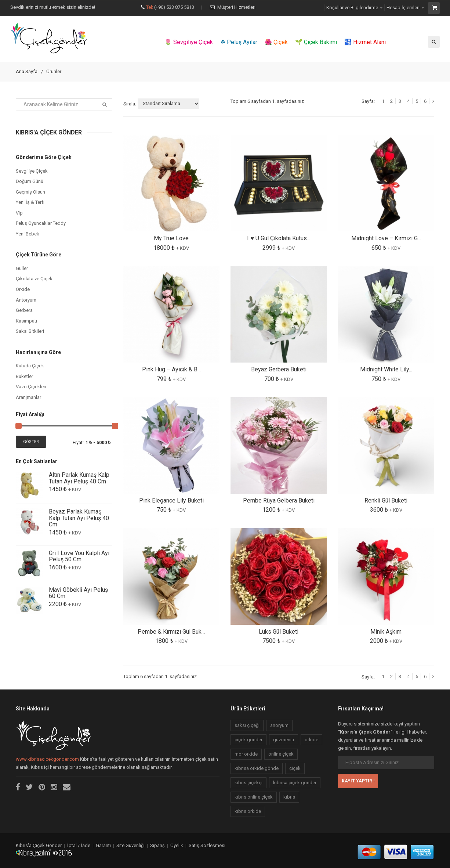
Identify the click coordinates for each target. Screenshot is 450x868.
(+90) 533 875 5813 (174, 7)
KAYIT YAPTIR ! (358, 781)
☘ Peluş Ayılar (239, 42)
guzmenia (284, 740)
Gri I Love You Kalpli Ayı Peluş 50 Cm (79, 556)
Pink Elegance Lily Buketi (171, 500)
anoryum (279, 725)
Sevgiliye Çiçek (32, 171)
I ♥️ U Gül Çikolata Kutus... (279, 238)
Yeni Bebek (28, 234)
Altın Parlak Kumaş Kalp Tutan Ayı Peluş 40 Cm (79, 478)
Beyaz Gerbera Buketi (279, 369)
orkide (311, 740)
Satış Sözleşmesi (207, 845)
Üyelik (177, 845)
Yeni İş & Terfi (30, 202)
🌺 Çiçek (276, 42)
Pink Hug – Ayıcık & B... (171, 369)
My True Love (171, 238)
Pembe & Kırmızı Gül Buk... (171, 632)
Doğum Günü (30, 181)
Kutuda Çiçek (30, 366)
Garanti (103, 845)
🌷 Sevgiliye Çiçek (189, 42)
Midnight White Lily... (386, 369)
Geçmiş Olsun (30, 192)
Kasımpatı (26, 321)
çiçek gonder (248, 740)
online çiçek (281, 754)
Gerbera (24, 310)
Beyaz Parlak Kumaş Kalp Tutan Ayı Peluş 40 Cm (79, 518)
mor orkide (246, 754)
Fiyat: (78, 442)
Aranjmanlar (28, 397)
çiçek (295, 768)
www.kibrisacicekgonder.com (47, 759)
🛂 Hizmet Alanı (365, 42)
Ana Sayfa (27, 71)
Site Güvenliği (130, 845)
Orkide (23, 289)
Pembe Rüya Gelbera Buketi (279, 500)
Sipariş (157, 845)
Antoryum (26, 300)
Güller (22, 268)
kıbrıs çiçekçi (248, 783)
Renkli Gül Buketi (386, 500)
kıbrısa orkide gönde (257, 768)
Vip (19, 213)
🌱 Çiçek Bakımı (316, 42)
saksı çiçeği (247, 725)
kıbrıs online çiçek (254, 797)
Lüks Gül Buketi (279, 632)
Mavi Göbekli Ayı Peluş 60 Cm (78, 593)
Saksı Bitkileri (30, 331)
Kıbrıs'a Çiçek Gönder (39, 845)
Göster (31, 442)
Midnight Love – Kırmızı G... (386, 238)
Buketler (24, 376)
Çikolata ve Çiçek (34, 279)
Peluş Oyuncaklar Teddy (41, 223)
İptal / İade (79, 845)
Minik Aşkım (386, 632)
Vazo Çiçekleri (31, 387)
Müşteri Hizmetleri (236, 7)
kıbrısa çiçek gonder (295, 783)
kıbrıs (289, 797)
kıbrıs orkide (248, 811)
